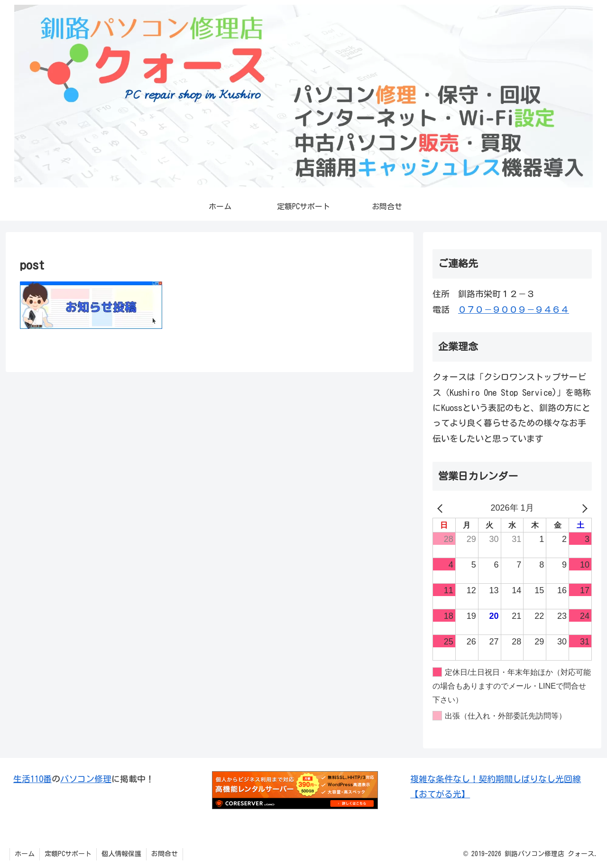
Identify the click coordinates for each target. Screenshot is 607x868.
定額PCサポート (68, 854)
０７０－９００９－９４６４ (514, 309)
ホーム (25, 854)
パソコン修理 (86, 779)
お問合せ (165, 854)
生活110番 (32, 779)
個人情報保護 (121, 854)
